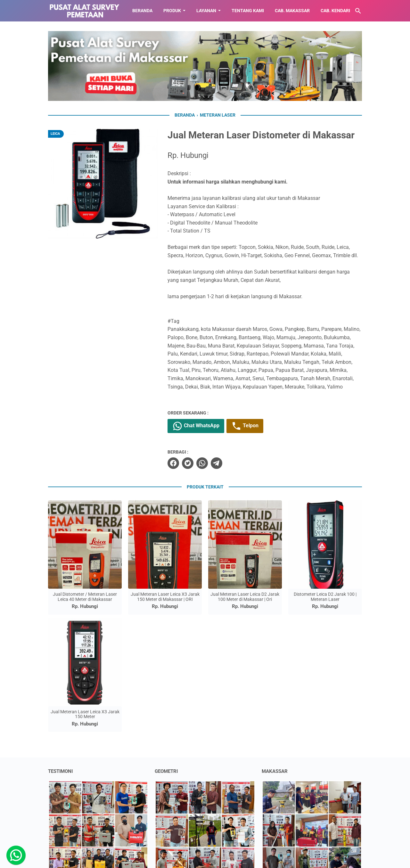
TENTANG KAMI (248, 11)
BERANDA (142, 11)
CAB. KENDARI (335, 11)
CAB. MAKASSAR (292, 11)
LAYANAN (206, 11)
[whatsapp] (202, 463)
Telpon (245, 426)
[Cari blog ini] (358, 11)
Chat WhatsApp (196, 426)
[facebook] (173, 463)
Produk (172, 11)
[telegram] (217, 463)
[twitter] (188, 463)
